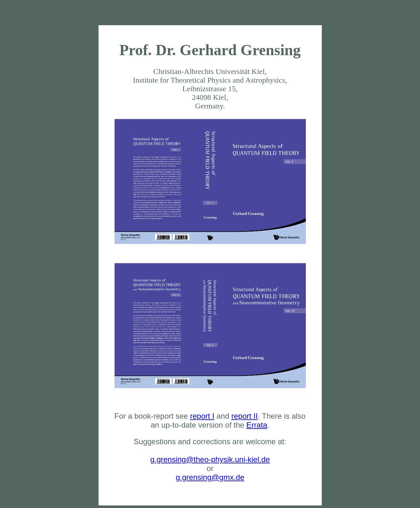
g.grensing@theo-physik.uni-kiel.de (210, 459)
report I (202, 416)
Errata (257, 425)
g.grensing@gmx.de (210, 477)
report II (244, 416)
